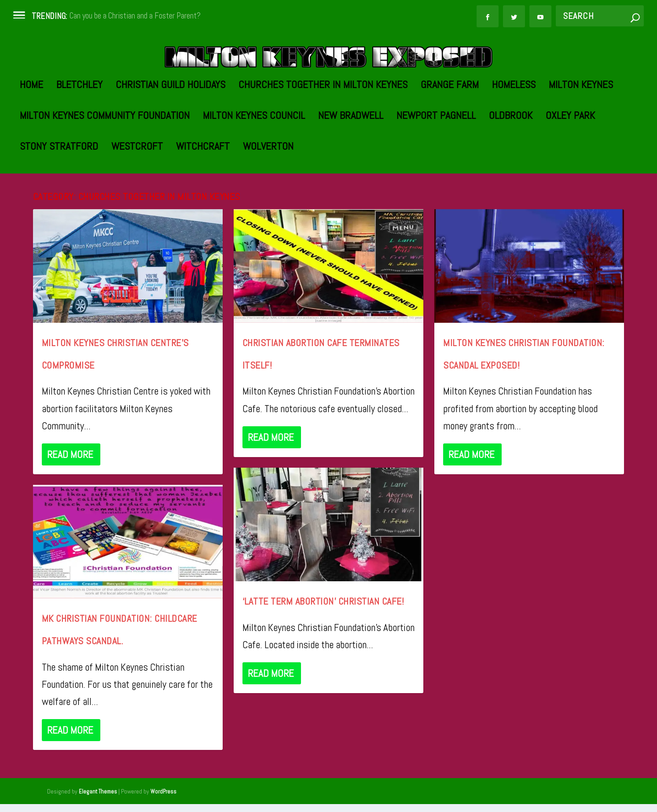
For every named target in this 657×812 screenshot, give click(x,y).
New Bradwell (351, 159)
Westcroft (137, 190)
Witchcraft (203, 190)
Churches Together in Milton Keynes (323, 128)
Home (31, 128)
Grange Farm (450, 128)
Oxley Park (570, 159)
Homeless (514, 128)
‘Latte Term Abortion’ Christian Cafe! (323, 643)
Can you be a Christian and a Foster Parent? (135, 16)
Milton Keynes (581, 128)
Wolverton (268, 190)
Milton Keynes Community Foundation (105, 159)
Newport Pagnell (436, 159)
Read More (70, 496)
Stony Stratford (59, 190)
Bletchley (79, 128)
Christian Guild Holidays (171, 128)
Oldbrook (511, 159)
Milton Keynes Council (254, 159)
